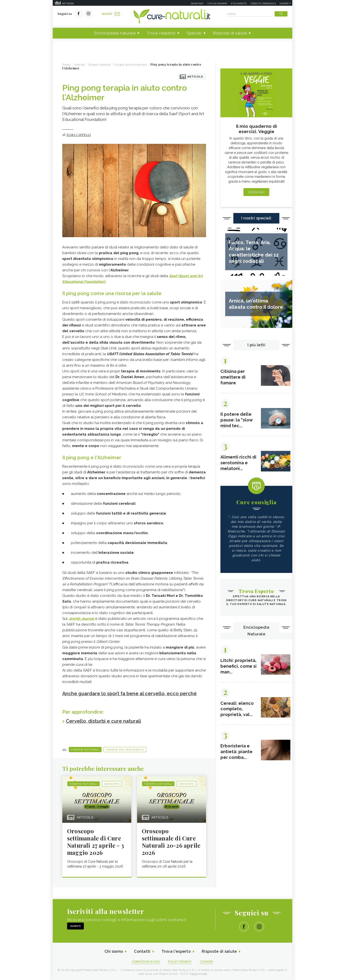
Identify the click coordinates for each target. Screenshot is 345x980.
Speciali (194, 33)
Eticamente (239, 3)
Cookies (207, 961)
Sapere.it (285, 3)
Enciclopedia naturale (115, 33)
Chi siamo (114, 951)
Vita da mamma (217, 3)
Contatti (142, 951)
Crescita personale (263, 3)
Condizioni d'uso (146, 961)
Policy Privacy (180, 961)
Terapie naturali (85, 749)
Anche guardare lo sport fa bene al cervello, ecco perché (130, 694)
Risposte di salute (230, 33)
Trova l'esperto (161, 33)
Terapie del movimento (125, 749)
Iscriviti (111, 14)
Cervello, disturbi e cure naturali (103, 721)
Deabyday (197, 3)
